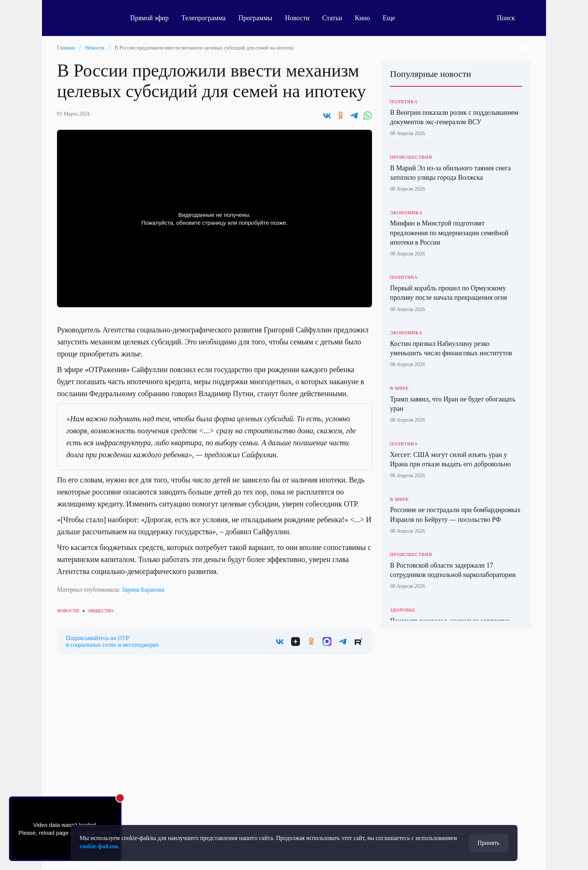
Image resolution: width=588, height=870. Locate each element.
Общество (101, 611)
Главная (66, 48)
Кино (362, 18)
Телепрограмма (204, 18)
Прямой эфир (149, 18)
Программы (255, 18)
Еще (393, 18)
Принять (489, 843)
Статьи (332, 18)
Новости (297, 18)
